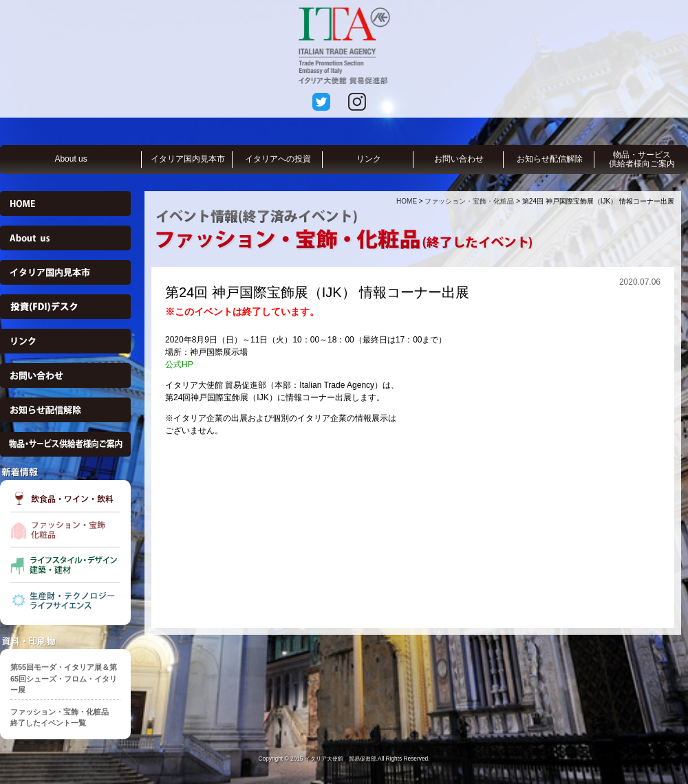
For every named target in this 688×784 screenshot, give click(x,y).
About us (71, 159)
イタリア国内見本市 (188, 159)
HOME (407, 201)
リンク (369, 159)
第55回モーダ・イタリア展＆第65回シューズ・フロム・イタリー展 (64, 678)
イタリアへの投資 (278, 159)
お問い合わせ (459, 159)
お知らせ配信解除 (550, 159)
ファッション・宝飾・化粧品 (469, 201)
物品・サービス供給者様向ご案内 (642, 159)
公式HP (179, 364)
